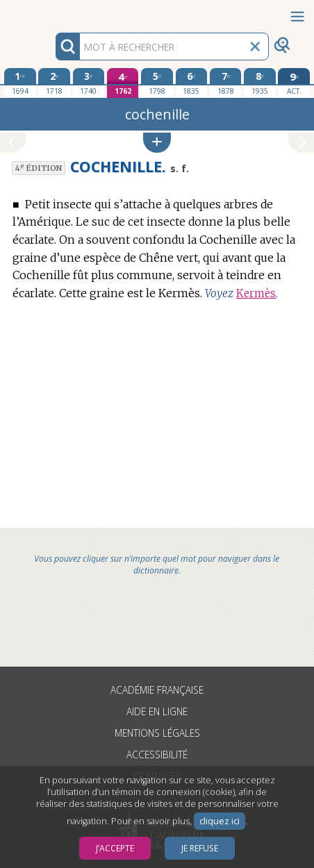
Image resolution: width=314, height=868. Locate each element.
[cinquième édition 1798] (157, 83)
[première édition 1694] (20, 83)
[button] (157, 143)
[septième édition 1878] (225, 83)
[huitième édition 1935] (259, 83)
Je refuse (200, 848)
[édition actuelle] (294, 83)
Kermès (256, 293)
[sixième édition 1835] (191, 83)
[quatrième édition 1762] (123, 83)
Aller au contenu (54, 12)
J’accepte (115, 848)
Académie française (157, 690)
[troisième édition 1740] (89, 83)
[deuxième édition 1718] (54, 83)
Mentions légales (157, 733)
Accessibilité (157, 754)
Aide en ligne (157, 711)
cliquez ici (220, 821)
